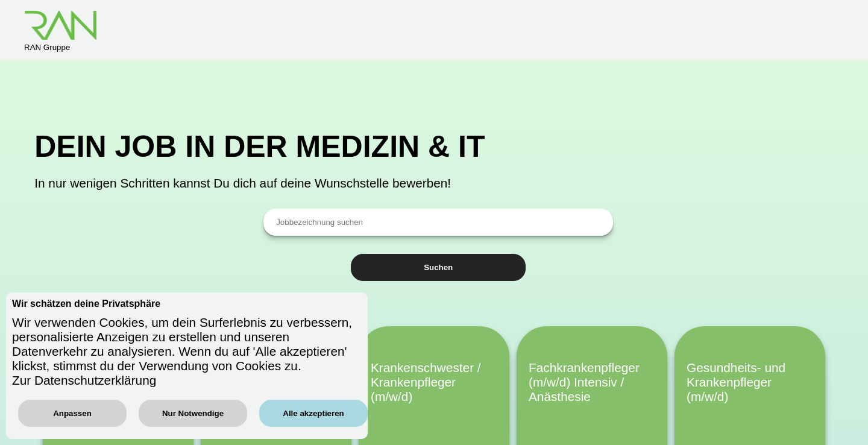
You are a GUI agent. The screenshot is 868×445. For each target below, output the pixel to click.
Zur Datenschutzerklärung (84, 380)
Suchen (438, 267)
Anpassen (72, 413)
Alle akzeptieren (313, 413)
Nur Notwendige (193, 413)
